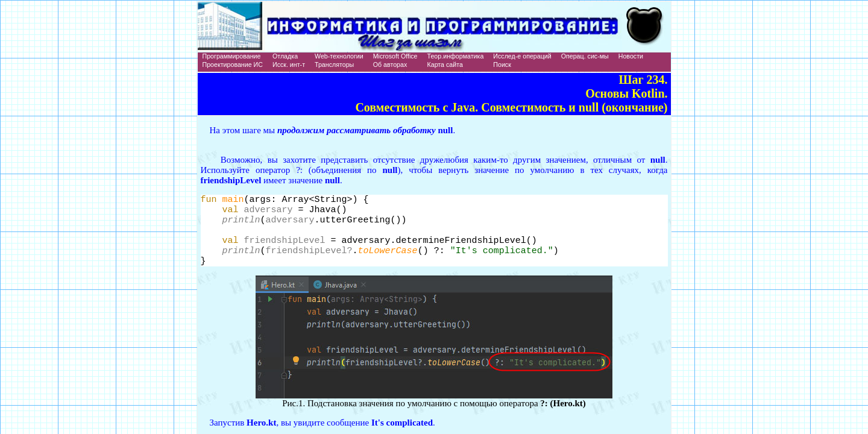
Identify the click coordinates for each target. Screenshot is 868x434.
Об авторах (390, 64)
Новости (631, 56)
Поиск (502, 64)
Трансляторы (334, 64)
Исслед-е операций (522, 56)
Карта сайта (445, 64)
